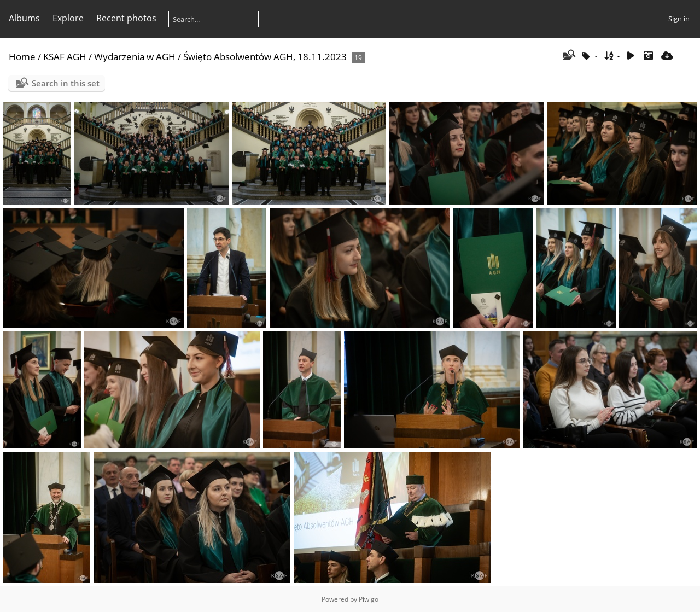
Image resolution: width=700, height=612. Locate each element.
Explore (68, 18)
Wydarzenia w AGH (135, 57)
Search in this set (66, 83)
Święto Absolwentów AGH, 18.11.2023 (265, 57)
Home (22, 57)
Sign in (679, 19)
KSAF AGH (65, 57)
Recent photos (126, 18)
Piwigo (369, 599)
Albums (24, 18)
